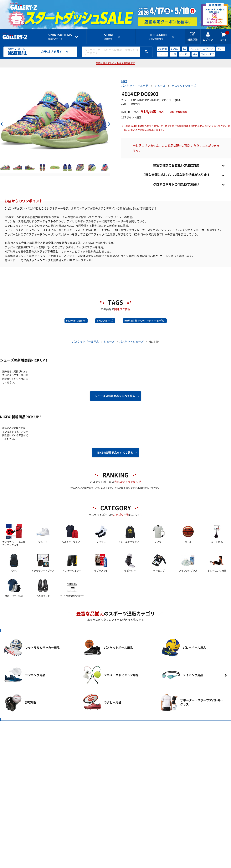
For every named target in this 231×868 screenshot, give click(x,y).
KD (185, 49)
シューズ (160, 86)
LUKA (173, 54)
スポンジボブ (207, 54)
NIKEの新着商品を (115, 453)
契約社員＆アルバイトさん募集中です (115, 63)
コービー (162, 54)
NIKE (124, 81)
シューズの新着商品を (115, 396)
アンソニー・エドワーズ (202, 49)
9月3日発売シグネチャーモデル (145, 321)
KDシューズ (106, 321)
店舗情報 (109, 37)
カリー (221, 49)
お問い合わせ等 (158, 37)
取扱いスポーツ (60, 37)
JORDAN (162, 49)
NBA (195, 54)
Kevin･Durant (77, 321)
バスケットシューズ (184, 86)
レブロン (175, 49)
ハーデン (184, 54)
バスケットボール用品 (135, 86)
